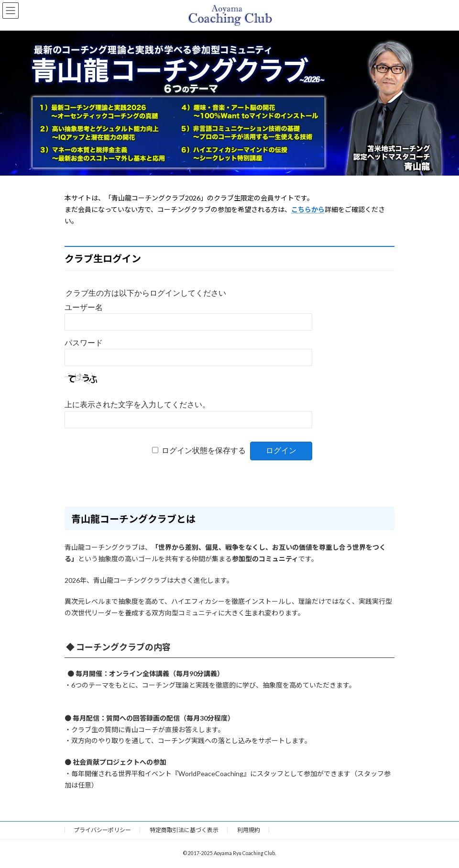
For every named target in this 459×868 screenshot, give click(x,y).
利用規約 (249, 830)
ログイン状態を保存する (204, 451)
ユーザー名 (84, 307)
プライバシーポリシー (102, 830)
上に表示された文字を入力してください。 (137, 405)
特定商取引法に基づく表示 (184, 830)
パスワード (84, 343)
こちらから (308, 209)
